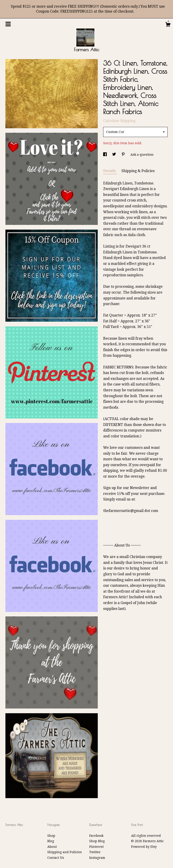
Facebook (96, 836)
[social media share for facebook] (105, 155)
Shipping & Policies (138, 171)
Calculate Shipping (119, 121)
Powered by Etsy (144, 847)
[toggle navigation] (8, 24)
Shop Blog (97, 841)
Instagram (97, 858)
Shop (51, 836)
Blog (51, 841)
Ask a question (142, 155)
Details (110, 171)
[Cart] (168, 25)
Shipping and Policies (65, 852)
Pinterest (96, 847)
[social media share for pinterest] (124, 155)
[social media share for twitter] (115, 155)
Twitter (95, 852)
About (52, 847)
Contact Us (56, 858)
